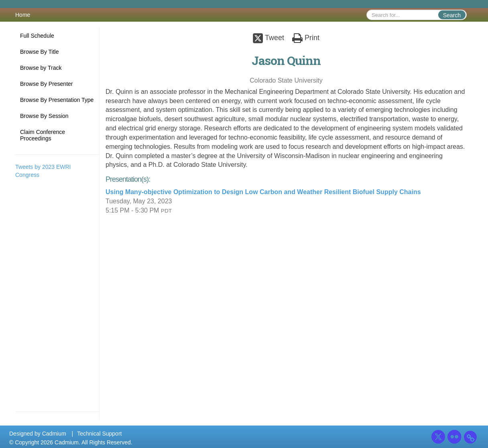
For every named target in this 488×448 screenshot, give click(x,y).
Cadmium (54, 434)
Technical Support (99, 434)
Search (452, 15)
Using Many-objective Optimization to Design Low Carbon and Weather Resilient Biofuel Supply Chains (263, 192)
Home (23, 15)
